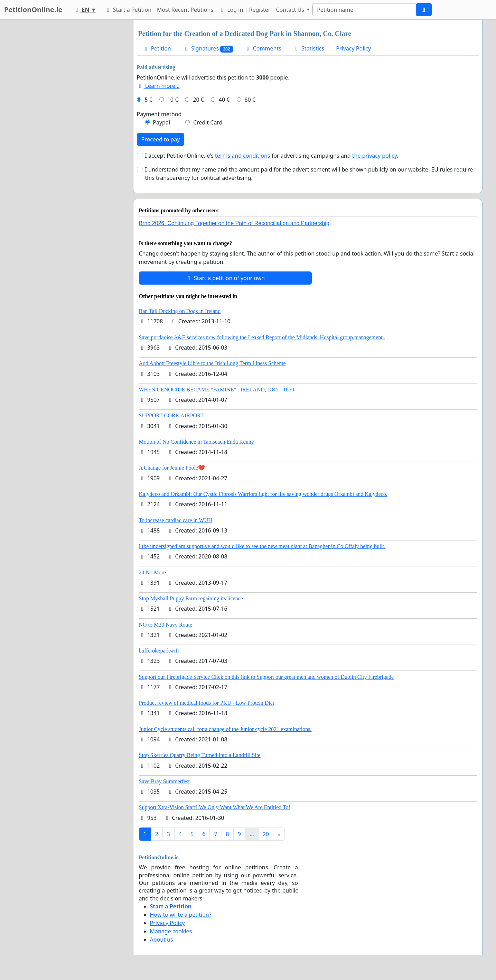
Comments (263, 48)
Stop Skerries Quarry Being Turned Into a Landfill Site (200, 755)
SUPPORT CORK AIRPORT (171, 415)
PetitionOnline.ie (33, 10)
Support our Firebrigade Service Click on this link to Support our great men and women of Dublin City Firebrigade (266, 677)
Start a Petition (128, 10)
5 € (148, 100)
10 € (173, 100)
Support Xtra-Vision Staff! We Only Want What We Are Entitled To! (215, 807)
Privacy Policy (353, 48)
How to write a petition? (181, 915)
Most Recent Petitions (185, 10)
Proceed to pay (161, 139)
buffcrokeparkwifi (159, 651)
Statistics (309, 48)
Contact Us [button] (291, 10)
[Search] (364, 10)
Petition (157, 48)
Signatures (208, 49)
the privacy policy (375, 156)
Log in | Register (245, 10)
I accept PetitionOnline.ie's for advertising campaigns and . (272, 156)
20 (266, 834)
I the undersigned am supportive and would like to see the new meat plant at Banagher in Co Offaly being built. (262, 546)
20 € (198, 100)
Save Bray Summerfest (165, 781)
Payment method (159, 114)
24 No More (152, 572)
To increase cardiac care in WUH (176, 520)
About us (162, 940)
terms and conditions (242, 156)
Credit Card (208, 122)
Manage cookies (171, 931)
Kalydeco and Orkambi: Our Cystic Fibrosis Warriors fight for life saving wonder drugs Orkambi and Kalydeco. (263, 494)
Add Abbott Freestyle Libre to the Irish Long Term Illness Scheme (212, 363)
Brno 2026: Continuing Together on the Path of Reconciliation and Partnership (234, 223)
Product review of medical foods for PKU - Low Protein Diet (207, 703)
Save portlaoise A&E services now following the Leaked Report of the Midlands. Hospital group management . (262, 337)
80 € (250, 100)
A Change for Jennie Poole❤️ (172, 468)
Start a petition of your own (225, 278)
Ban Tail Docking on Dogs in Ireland (180, 311)
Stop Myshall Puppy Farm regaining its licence (191, 598)
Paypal (161, 122)
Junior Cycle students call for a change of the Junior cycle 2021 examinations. (225, 729)
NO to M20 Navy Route (166, 625)
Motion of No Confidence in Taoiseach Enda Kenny (196, 442)
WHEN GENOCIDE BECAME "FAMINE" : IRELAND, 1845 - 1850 (217, 390)
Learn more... (158, 86)
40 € (224, 100)
